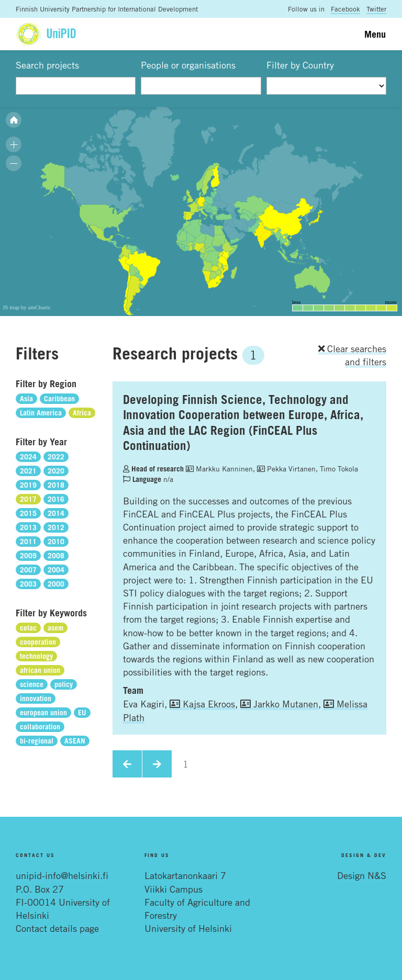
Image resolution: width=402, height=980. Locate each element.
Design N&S (362, 875)
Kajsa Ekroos (202, 704)
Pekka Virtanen (286, 469)
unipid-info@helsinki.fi (62, 875)
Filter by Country (300, 65)
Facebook (345, 9)
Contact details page (57, 928)
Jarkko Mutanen (279, 704)
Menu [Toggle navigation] (375, 34)
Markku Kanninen (219, 469)
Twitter (376, 9)
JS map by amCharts (26, 307)
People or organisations (188, 65)
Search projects (47, 65)
